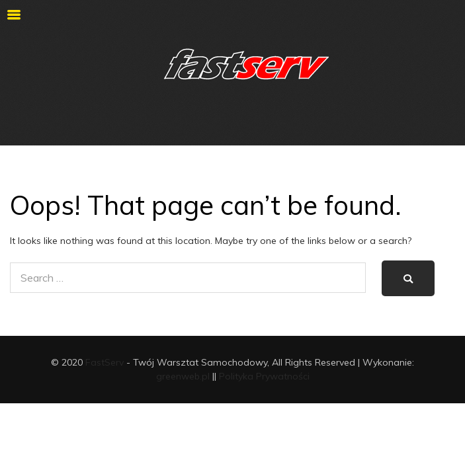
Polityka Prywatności (264, 376)
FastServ (105, 362)
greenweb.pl (183, 376)
